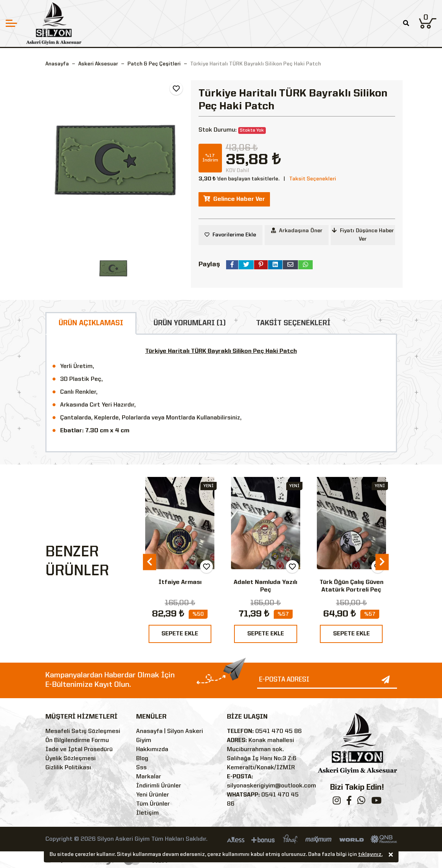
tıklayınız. (370, 855)
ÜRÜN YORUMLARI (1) (190, 323)
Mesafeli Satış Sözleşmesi (83, 731)
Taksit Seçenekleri (313, 179)
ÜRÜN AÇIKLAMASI (91, 323)
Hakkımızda (152, 750)
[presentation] (150, 562)
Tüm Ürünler (153, 804)
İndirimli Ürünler (159, 786)
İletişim (147, 813)
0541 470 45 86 (278, 731)
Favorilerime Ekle (234, 235)
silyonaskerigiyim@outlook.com (271, 786)
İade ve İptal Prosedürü (79, 750)
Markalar (149, 777)
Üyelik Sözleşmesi (71, 759)
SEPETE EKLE (180, 634)
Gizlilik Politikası (68, 768)
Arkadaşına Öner (297, 231)
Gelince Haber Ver (234, 199)
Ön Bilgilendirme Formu (77, 741)
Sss (141, 768)
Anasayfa (57, 64)
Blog (142, 759)
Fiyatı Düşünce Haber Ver (363, 235)
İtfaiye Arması (180, 582)
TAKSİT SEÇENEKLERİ (293, 323)
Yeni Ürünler (153, 795)
